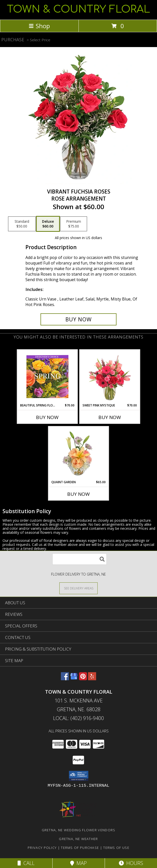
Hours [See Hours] (131, 863)
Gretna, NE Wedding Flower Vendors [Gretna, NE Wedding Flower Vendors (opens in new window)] (79, 830)
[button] (79, 776)
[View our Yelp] (92, 679)
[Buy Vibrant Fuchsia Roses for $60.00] (78, 319)
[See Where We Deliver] (78, 588)
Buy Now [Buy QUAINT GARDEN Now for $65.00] (78, 494)
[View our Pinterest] (83, 679)
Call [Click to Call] (26, 863)
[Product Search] (80, 559)
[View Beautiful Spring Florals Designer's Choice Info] (47, 377)
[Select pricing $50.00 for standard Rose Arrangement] (22, 224)
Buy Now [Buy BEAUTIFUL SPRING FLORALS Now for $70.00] (47, 417)
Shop (39, 26)
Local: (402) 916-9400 (78, 718)
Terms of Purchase (80, 848)
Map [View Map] (78, 863)
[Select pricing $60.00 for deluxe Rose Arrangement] (48, 224)
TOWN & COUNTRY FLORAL (78, 9)
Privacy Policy (42, 848)
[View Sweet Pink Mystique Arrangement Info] (110, 376)
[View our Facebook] (65, 679)
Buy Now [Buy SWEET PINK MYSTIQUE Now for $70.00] (110, 417)
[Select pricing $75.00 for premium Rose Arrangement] (74, 224)
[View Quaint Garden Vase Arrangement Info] (79, 453)
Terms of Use (116, 848)
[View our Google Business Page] (74, 679)
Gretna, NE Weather (78, 839)
